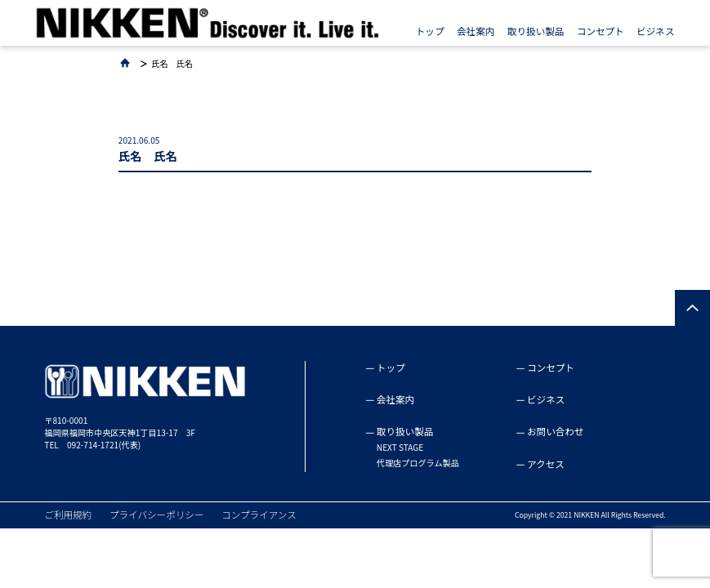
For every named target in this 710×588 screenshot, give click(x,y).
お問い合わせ (555, 431)
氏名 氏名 (172, 64)
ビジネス (655, 31)
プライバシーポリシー (157, 514)
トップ (430, 31)
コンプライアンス (259, 514)
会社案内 (476, 31)
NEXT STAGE (400, 448)
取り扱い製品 (536, 31)
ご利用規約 (68, 514)
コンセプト (601, 31)
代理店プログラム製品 (418, 463)
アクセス (546, 464)
